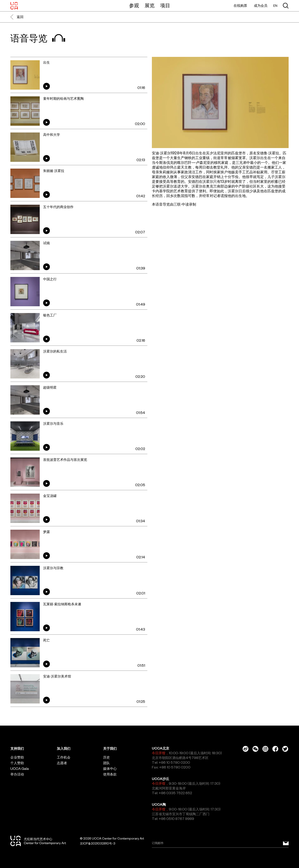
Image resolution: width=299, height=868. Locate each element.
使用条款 (110, 774)
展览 (150, 5)
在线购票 (240, 6)
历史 (107, 757)
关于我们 (110, 748)
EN (275, 6)
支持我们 (17, 748)
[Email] (220, 843)
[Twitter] (285, 749)
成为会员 (261, 6)
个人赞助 (17, 763)
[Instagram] (265, 749)
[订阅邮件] (286, 843)
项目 (165, 5)
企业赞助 (17, 757)
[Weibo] (246, 749)
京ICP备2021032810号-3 (98, 844)
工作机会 (64, 757)
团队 (107, 763)
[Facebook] (275, 749)
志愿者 (62, 763)
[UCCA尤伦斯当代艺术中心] (14, 6)
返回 (17, 17)
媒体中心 (110, 769)
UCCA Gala (20, 769)
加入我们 (64, 748)
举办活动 (17, 774)
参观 (134, 5)
